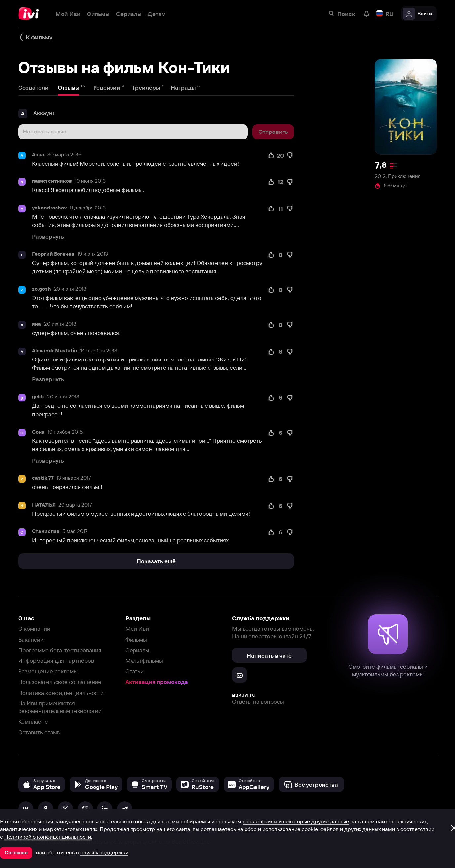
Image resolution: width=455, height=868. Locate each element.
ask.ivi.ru (244, 695)
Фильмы (136, 640)
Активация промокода (157, 682)
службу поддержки (104, 852)
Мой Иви (137, 629)
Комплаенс (33, 721)
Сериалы (137, 650)
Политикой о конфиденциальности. (48, 837)
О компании (34, 629)
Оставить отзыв (39, 732)
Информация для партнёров (56, 661)
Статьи (134, 671)
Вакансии (31, 640)
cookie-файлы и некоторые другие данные (296, 821)
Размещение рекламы (48, 671)
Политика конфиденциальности (61, 693)
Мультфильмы (144, 661)
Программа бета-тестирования (60, 650)
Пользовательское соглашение (60, 682)
